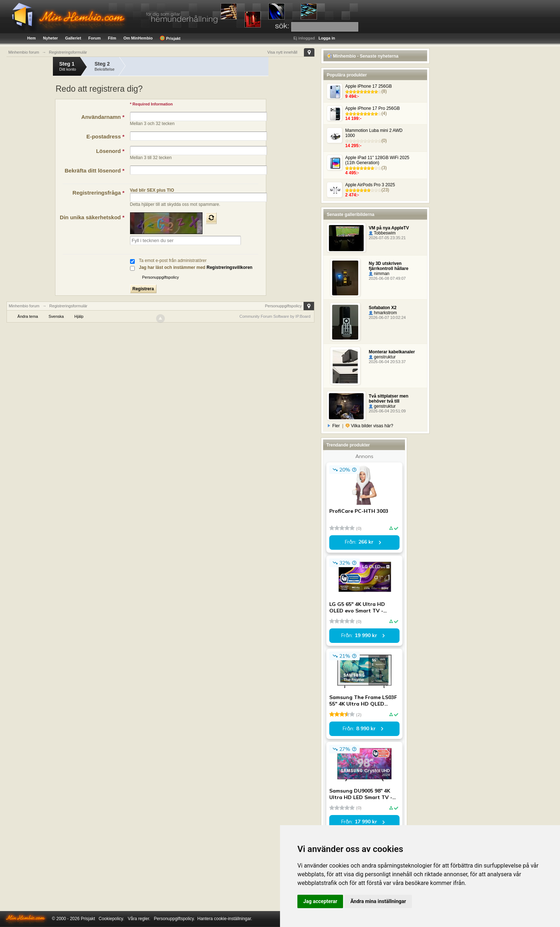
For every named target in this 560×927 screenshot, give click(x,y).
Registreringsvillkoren (229, 267)
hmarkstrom (383, 313)
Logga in (327, 38)
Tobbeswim (382, 233)
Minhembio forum (24, 306)
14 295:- (353, 146)
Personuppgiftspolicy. (174, 919)
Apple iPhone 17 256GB (369, 86)
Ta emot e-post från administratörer (173, 261)
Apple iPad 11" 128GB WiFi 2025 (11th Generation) (377, 160)
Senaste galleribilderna (350, 215)
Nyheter (51, 38)
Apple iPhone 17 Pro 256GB (373, 108)
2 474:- (352, 195)
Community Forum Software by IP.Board (275, 316)
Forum (95, 38)
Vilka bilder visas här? (369, 426)
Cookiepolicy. (111, 919)
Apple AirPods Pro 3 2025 (370, 185)
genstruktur (382, 357)
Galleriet (73, 38)
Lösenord (110, 151)
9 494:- (352, 96)
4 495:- (352, 173)
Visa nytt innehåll (282, 52)
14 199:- (353, 119)
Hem (32, 38)
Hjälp (79, 316)
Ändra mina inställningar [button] (378, 901)
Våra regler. (139, 919)
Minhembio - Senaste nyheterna (363, 56)
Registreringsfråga (98, 193)
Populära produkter (347, 75)
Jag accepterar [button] (320, 901)
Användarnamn (103, 117)
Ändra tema (28, 316)
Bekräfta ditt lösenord (94, 171)
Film (112, 38)
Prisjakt (170, 38)
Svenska (56, 316)
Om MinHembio (138, 38)
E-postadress (105, 136)
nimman (379, 274)
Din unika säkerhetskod (92, 217)
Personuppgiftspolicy (160, 277)
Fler (334, 426)
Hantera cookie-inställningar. (225, 919)
